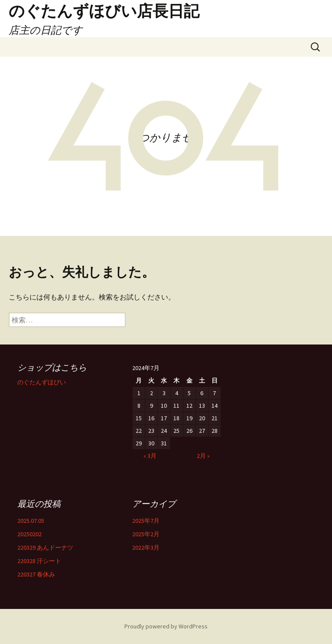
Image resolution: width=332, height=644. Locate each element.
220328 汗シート (39, 561)
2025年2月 (146, 534)
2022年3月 (146, 547)
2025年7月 (146, 521)
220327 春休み (36, 574)
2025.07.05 (31, 521)
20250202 (29, 534)
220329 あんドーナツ (45, 547)
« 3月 (150, 456)
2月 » (203, 456)
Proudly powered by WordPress (166, 626)
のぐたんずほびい (42, 382)
